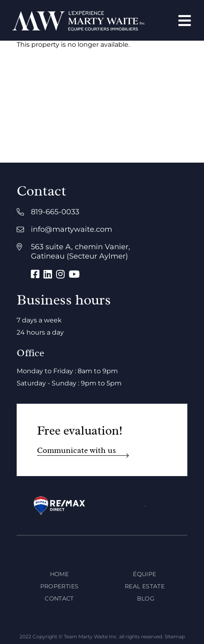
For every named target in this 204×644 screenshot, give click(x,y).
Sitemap (175, 636)
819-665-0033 (55, 212)
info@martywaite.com (72, 229)
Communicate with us (76, 450)
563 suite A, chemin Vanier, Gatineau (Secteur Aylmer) (80, 251)
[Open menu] (185, 21)
